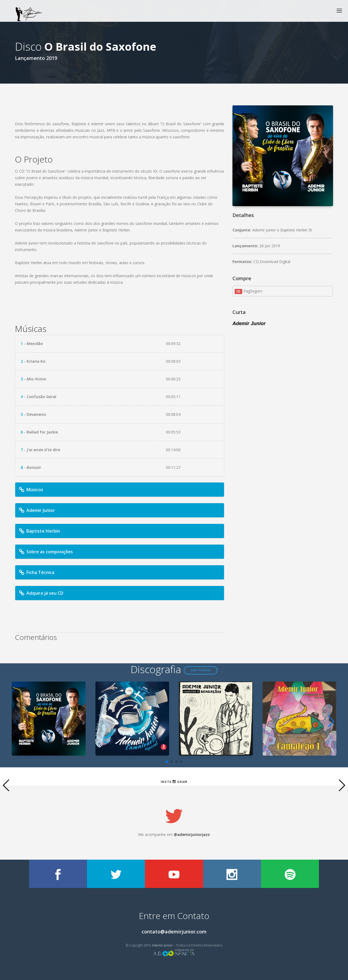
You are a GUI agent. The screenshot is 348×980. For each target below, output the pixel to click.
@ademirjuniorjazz (192, 834)
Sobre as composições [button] (45, 552)
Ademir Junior (249, 323)
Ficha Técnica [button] (36, 572)
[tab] (120, 490)
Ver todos (201, 670)
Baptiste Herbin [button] (39, 531)
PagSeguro (249, 291)
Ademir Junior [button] (36, 510)
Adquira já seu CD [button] (42, 593)
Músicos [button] (31, 490)
